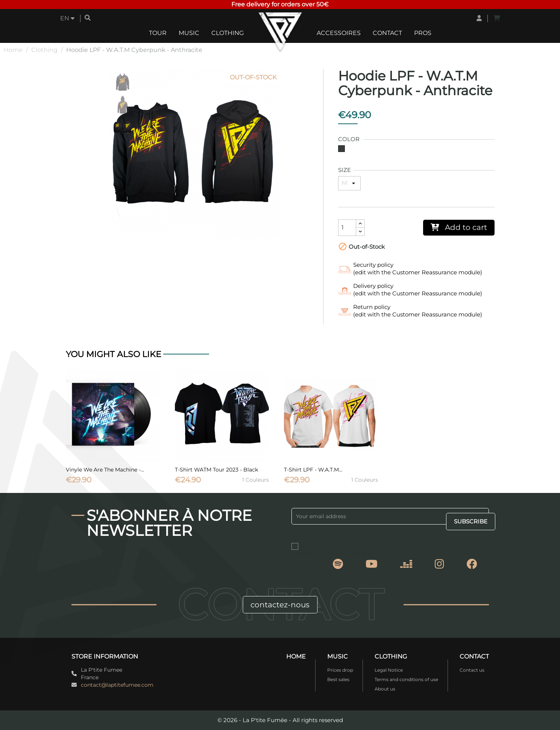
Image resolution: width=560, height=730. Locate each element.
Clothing (228, 33)
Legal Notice (389, 670)
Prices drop (340, 670)
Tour (158, 33)
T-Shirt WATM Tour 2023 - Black (216, 470)
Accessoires (339, 33)
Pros (423, 33)
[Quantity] (347, 228)
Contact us (472, 670)
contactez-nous (280, 605)
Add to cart (459, 227)
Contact (387, 33)
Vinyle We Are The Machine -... (105, 470)
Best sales (338, 679)
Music (189, 33)
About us (385, 689)
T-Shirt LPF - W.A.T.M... (313, 470)
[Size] (349, 183)
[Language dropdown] (67, 18)
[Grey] (343, 151)
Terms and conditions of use (406, 679)
